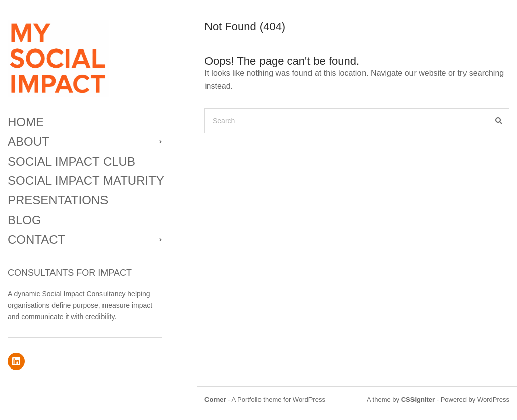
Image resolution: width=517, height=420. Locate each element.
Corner (215, 400)
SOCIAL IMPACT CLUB (71, 161)
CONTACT (36, 240)
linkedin (16, 361)
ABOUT (29, 142)
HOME (26, 122)
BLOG (24, 220)
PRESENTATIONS (58, 200)
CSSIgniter (418, 400)
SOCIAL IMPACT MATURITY (85, 180)
